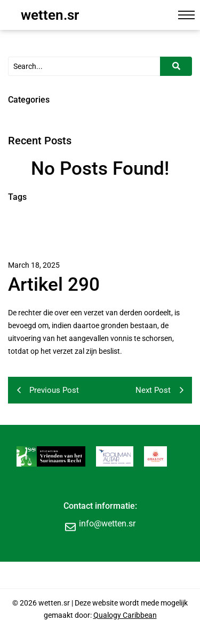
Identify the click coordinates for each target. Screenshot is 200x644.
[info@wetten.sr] (70, 526)
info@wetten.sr (107, 523)
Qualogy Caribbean (125, 615)
